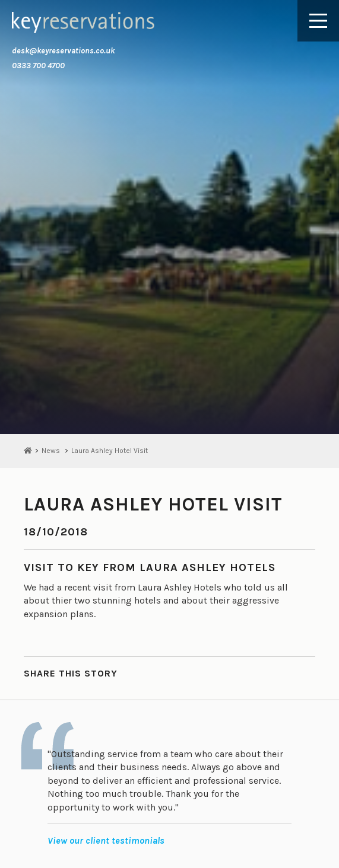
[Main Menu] (318, 21)
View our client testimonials (106, 840)
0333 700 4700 (38, 66)
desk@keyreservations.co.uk (63, 51)
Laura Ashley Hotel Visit (110, 451)
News (51, 451)
